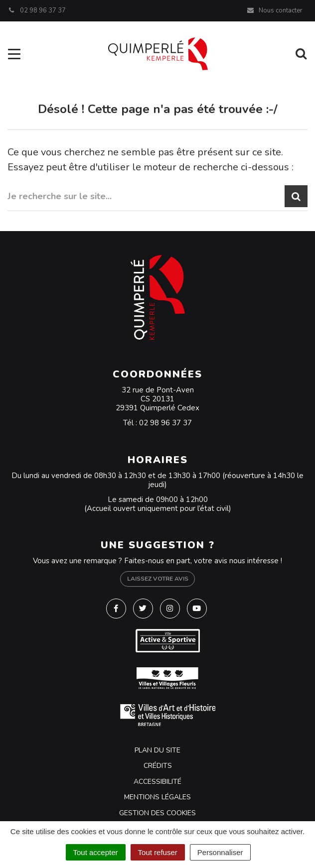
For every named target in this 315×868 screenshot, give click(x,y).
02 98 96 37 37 (165, 423)
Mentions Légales (157, 797)
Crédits (158, 766)
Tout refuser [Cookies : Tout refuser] (158, 852)
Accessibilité (157, 782)
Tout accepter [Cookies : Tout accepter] (96, 852)
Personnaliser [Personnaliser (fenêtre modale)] (220, 852)
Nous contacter (274, 10)
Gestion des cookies (157, 813)
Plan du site (157, 750)
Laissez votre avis (158, 579)
